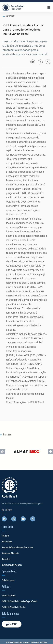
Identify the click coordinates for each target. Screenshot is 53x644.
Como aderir (6, 559)
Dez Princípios (7, 541)
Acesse (11, 624)
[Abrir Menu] (49, 7)
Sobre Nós (5, 536)
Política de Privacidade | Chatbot (14, 607)
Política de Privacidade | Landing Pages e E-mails (20, 601)
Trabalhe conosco (8, 580)
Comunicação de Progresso (12, 565)
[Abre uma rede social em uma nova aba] (4, 519)
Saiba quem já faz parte (10, 553)
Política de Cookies (9, 595)
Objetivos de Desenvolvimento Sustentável (18, 547)
